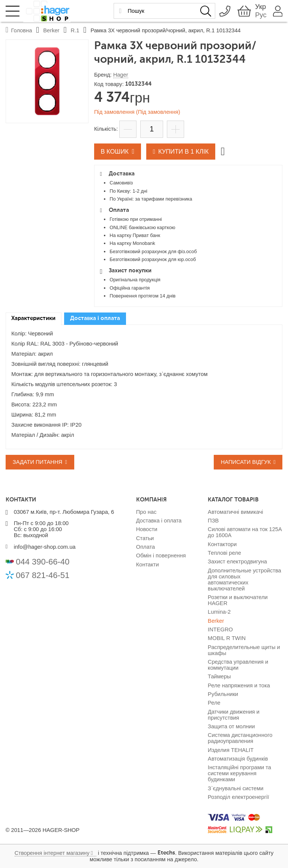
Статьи (145, 538)
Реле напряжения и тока (239, 685)
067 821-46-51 (43, 575)
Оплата (145, 547)
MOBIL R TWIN (227, 638)
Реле (214, 703)
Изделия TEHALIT (231, 750)
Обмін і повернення (161, 556)
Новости (147, 529)
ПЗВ (213, 521)
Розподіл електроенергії (238, 797)
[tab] (34, 319)
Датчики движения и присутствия (234, 715)
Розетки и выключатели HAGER (238, 600)
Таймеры (219, 676)
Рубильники (223, 694)
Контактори (222, 544)
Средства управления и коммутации (238, 665)
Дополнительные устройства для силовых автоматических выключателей (244, 580)
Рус (260, 15)
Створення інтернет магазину (52, 853)
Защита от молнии (231, 726)
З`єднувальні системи (235, 788)
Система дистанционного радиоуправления (240, 738)
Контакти (148, 565)
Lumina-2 (219, 612)
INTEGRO (220, 629)
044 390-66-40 (43, 562)
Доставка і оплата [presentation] (95, 319)
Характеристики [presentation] (33, 319)
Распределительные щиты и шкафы (244, 650)
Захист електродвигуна (237, 562)
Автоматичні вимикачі (235, 512)
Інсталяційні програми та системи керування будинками (239, 773)
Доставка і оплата (159, 521)
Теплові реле (224, 553)
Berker (216, 621)
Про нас (146, 512)
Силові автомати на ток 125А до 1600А (245, 532)
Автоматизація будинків (238, 759)
